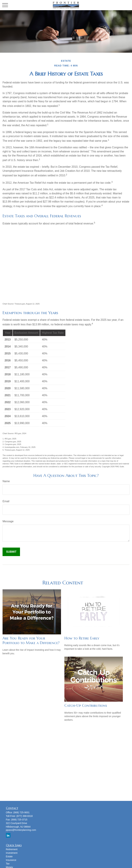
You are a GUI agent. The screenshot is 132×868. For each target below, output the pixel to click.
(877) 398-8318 (25, 816)
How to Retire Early (82, 638)
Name (6, 481)
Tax (8, 864)
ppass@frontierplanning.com (21, 830)
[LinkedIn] (8, 835)
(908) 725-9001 (22, 812)
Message (8, 521)
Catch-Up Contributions (86, 705)
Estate (9, 856)
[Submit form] (11, 552)
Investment (12, 853)
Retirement (12, 849)
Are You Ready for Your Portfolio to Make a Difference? (31, 641)
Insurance (11, 860)
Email (6, 501)
